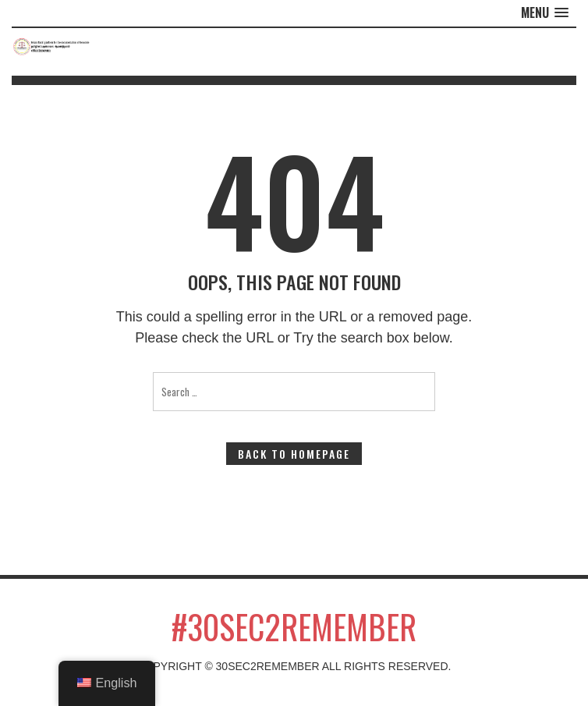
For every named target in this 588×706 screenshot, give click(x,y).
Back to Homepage (294, 454)
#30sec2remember (294, 626)
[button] (545, 13)
